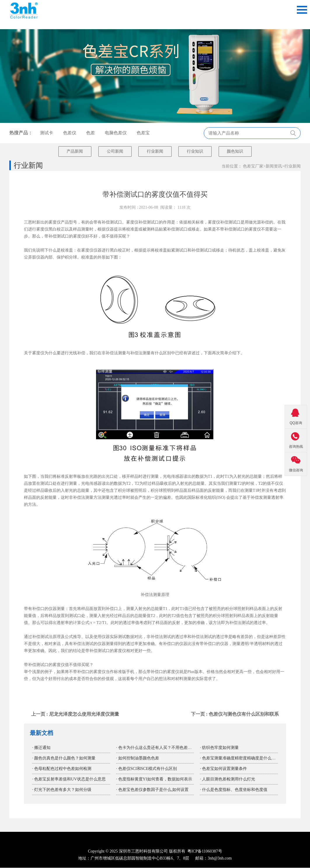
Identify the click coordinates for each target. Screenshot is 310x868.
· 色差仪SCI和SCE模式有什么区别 (147, 769)
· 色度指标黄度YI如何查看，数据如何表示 (154, 779)
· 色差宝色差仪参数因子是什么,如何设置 (153, 790)
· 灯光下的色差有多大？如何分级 (62, 790)
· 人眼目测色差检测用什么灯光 (228, 779)
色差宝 (143, 133)
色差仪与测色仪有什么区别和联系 (244, 714)
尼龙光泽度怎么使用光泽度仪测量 (84, 714)
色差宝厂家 (253, 167)
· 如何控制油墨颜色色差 (138, 758)
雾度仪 (132, 223)
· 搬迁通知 (41, 748)
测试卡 (47, 133)
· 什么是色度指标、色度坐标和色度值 (234, 790)
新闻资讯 (274, 167)
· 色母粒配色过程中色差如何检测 (62, 769)
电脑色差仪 (116, 133)
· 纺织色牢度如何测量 (219, 748)
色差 (90, 133)
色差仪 (70, 133)
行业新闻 (292, 167)
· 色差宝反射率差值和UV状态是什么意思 (69, 779)
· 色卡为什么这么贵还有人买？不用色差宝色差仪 (160, 748)
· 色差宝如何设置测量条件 (223, 769)
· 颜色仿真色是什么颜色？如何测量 (64, 758)
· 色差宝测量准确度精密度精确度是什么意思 (240, 758)
